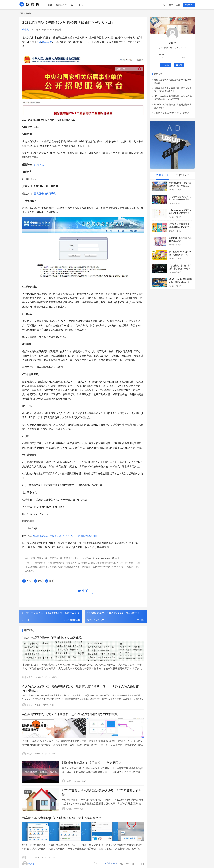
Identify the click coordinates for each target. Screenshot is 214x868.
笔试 (44, 42)
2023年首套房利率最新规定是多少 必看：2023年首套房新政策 (102, 795)
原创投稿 (189, 5)
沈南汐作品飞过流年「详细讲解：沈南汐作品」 (53, 638)
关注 (166, 65)
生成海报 (111, 864)
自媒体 (58, 30)
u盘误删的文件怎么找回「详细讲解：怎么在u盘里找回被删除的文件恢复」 (71, 715)
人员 (39, 42)
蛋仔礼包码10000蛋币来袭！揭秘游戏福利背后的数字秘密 (180, 255)
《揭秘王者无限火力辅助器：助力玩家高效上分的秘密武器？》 (180, 199)
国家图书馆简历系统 (45, 194)
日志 (82, 5)
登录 (171, 5)
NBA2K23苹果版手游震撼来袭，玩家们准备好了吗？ (180, 282)
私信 (179, 65)
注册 (178, 5)
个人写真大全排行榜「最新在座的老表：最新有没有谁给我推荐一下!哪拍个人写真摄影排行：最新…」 (81, 689)
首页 (51, 5)
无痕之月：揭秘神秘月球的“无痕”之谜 (171, 113)
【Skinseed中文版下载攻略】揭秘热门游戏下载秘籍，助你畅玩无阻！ (180, 213)
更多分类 (61, 5)
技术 (74, 5)
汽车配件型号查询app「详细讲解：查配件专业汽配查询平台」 (63, 821)
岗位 (49, 42)
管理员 (25, 30)
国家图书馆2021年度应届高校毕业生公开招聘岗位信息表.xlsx (65, 536)
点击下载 (39, 164)
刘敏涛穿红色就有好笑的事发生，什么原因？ (92, 764)
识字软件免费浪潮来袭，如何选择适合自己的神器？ (180, 227)
